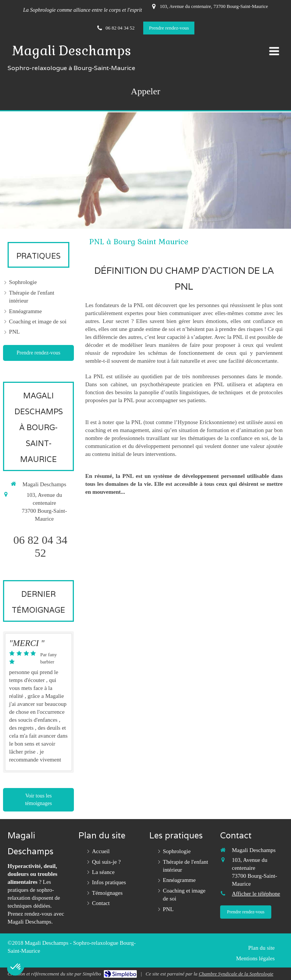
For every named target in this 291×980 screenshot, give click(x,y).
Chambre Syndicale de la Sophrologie (236, 974)
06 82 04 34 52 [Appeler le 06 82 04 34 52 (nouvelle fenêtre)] (40, 546)
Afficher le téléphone (256, 894)
